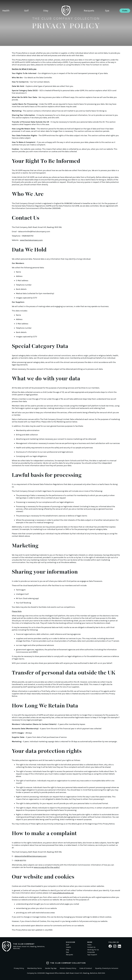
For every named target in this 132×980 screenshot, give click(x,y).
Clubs (125, 12)
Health (6, 12)
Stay (46, 12)
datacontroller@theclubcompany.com (34, 232)
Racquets (89, 12)
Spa (107, 12)
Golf (26, 12)
